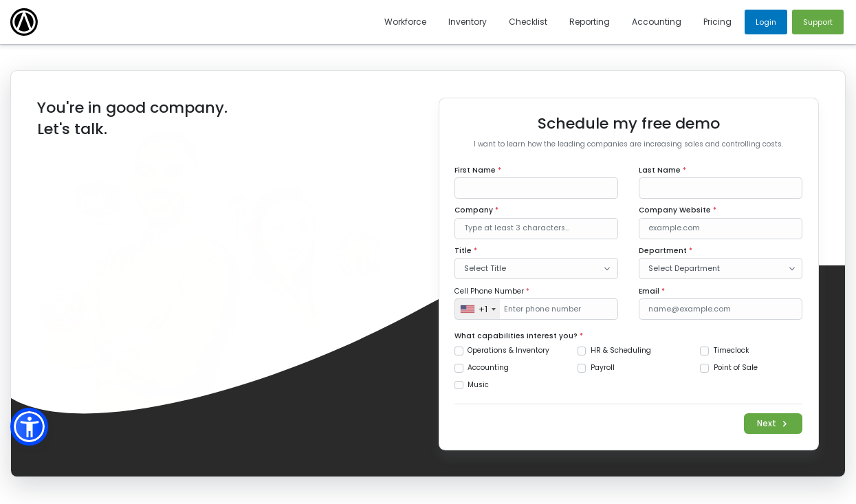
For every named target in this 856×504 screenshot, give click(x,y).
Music (478, 385)
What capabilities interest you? (519, 336)
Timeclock (732, 350)
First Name (478, 170)
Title (466, 251)
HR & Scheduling (621, 350)
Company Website (678, 210)
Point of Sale (736, 368)
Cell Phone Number (492, 291)
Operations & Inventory (508, 350)
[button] (29, 427)
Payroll (603, 368)
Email (652, 291)
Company (476, 210)
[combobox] (478, 309)
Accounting (488, 368)
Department (666, 251)
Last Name (662, 170)
